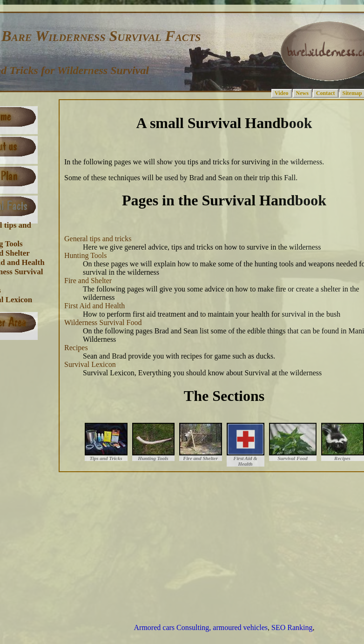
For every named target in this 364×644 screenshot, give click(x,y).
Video (282, 93)
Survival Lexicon (90, 364)
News (302, 93)
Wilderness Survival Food (103, 322)
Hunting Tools (85, 255)
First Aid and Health (94, 306)
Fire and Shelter (88, 281)
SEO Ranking (292, 627)
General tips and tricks (98, 239)
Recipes (76, 348)
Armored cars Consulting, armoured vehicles (201, 627)
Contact (326, 93)
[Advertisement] (187, 542)
